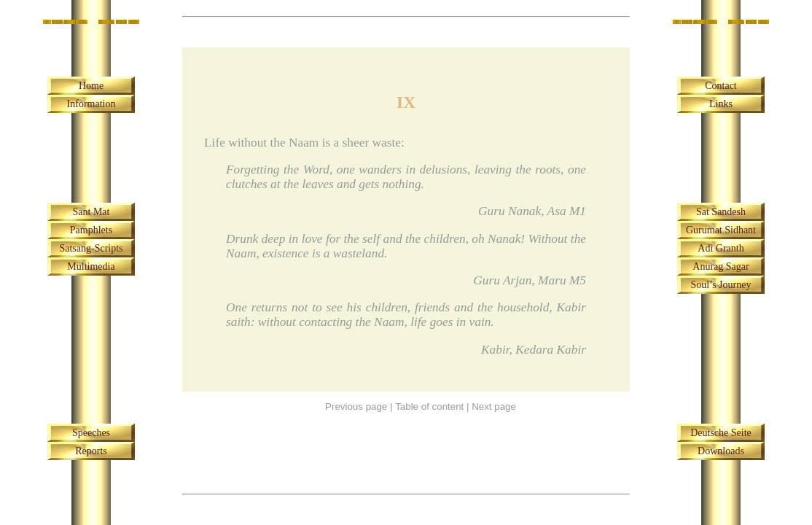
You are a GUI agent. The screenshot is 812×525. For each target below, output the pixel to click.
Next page (494, 407)
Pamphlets (91, 230)
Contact (721, 86)
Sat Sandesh (721, 212)
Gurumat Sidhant (721, 230)
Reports (91, 451)
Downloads (721, 451)
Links (721, 104)
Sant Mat (91, 212)
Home (91, 86)
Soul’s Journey (721, 285)
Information (91, 104)
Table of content (429, 407)
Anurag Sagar (721, 267)
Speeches (91, 433)
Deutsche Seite (721, 433)
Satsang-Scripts (91, 248)
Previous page (356, 407)
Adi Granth (721, 248)
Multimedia (91, 267)
